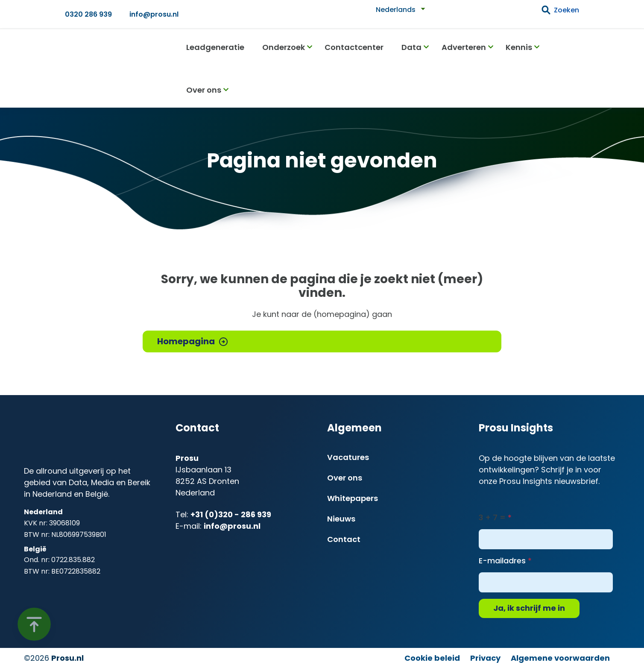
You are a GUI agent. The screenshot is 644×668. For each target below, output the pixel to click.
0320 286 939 (88, 14)
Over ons (204, 90)
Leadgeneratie (215, 47)
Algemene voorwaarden (560, 658)
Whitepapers (353, 498)
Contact (344, 539)
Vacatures (348, 457)
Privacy (485, 658)
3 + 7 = (492, 517)
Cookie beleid (432, 658)
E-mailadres (502, 561)
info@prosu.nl (154, 14)
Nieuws (341, 519)
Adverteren (464, 47)
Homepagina (186, 341)
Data (411, 47)
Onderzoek (284, 47)
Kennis (519, 47)
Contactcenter (354, 47)
